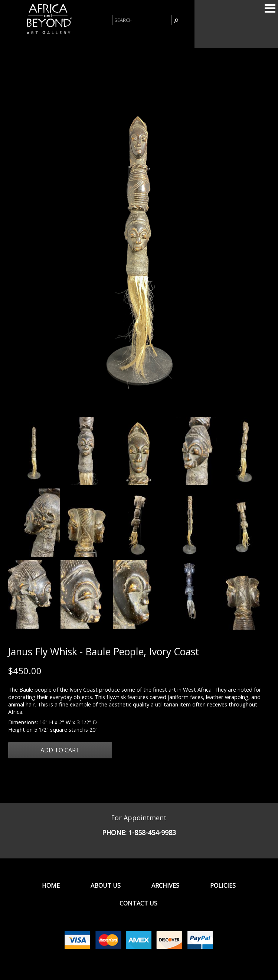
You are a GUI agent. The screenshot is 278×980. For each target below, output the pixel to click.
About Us (106, 885)
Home (51, 885)
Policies (223, 885)
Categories (270, 8)
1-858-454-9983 (152, 832)
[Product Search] (142, 20)
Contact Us (138, 903)
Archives (165, 885)
